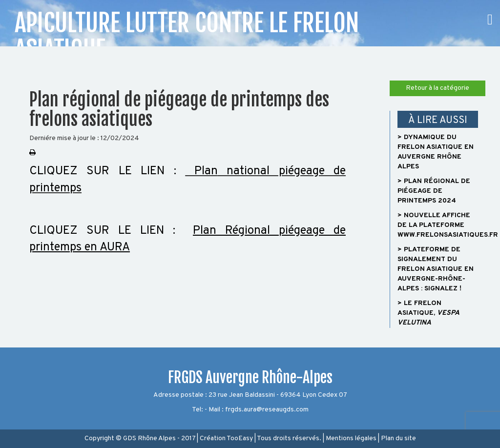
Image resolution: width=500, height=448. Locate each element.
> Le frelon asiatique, (428, 313)
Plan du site (398, 438)
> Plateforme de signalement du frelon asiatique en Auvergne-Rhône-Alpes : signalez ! (436, 269)
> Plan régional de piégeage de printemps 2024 (434, 191)
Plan (201, 171)
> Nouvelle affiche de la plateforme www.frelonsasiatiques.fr (448, 225)
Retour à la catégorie (437, 88)
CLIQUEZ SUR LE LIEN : (107, 171)
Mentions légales (351, 438)
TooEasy (240, 438)
